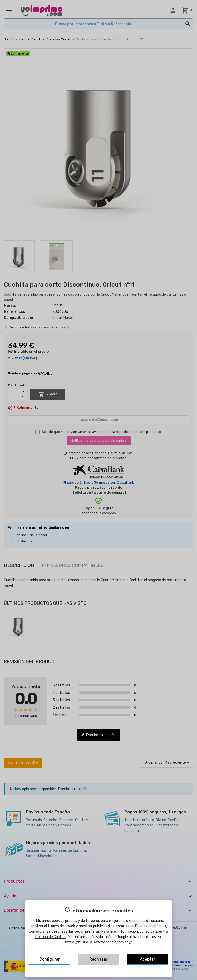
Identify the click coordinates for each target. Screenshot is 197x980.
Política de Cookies (51, 937)
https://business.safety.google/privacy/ (99, 942)
